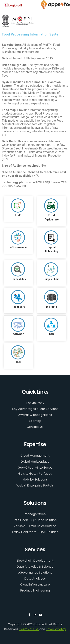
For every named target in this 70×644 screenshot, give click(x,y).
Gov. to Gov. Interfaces (35, 474)
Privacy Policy (56, 629)
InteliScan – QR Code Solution (35, 520)
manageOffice (35, 514)
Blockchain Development (35, 561)
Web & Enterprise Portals (35, 485)
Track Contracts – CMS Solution (35, 532)
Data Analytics (35, 579)
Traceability (18, 279)
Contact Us (35, 427)
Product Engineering (35, 590)
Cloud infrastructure (35, 584)
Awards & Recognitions (35, 415)
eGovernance (18, 247)
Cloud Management (35, 456)
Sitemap (35, 421)
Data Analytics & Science (35, 567)
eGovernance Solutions (35, 573)
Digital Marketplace (35, 462)
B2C (18, 362)
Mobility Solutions (35, 479)
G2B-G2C (18, 334)
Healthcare (18, 307)
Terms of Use (29, 629)
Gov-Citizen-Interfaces (35, 468)
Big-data (52, 307)
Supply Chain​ (52, 279)
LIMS (18, 215)
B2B (52, 334)
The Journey (35, 403)
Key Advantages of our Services (35, 409)
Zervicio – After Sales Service (35, 526)
